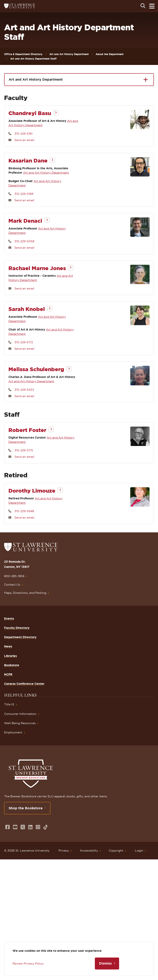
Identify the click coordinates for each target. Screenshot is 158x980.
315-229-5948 (24, 511)
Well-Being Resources (20, 723)
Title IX (9, 704)
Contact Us (12, 585)
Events (9, 619)
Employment (13, 732)
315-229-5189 (24, 194)
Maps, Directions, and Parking (25, 593)
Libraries (10, 656)
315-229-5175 (24, 450)
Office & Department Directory (23, 54)
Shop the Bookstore (26, 808)
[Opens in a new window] (8, 827)
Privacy (64, 851)
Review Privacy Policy (28, 964)
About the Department (110, 54)
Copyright (116, 851)
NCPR (8, 674)
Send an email (24, 140)
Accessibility (89, 851)
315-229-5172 (24, 342)
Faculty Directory (17, 628)
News (8, 646)
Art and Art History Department (69, 54)
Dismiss (105, 963)
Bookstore (12, 665)
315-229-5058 (24, 241)
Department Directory (20, 637)
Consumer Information (20, 714)
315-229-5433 (24, 390)
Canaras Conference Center (24, 684)
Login (139, 851)
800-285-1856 (14, 576)
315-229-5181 (23, 134)
